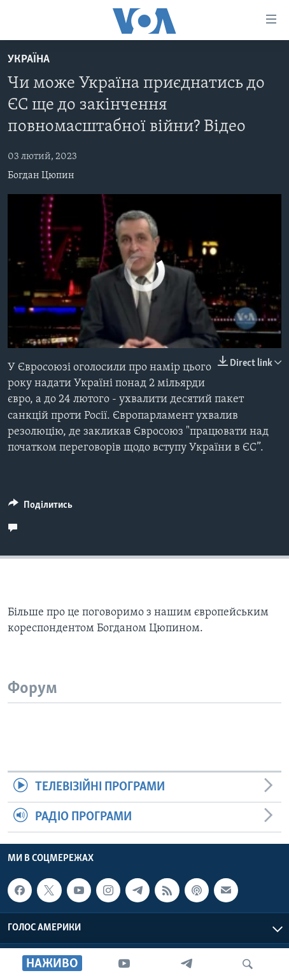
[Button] (40, 508)
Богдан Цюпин (41, 176)
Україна (29, 59)
